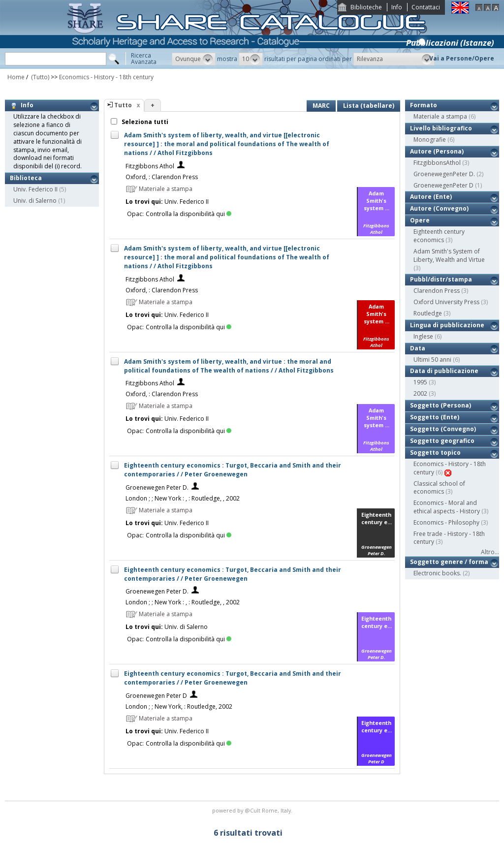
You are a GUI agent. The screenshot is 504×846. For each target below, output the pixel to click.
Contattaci (426, 7)
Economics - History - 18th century (106, 77)
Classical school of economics (439, 488)
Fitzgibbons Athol (150, 166)
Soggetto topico (435, 453)
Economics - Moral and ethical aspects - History (447, 507)
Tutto (123, 105)
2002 (420, 393)
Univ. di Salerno (35, 201)
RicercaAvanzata (144, 59)
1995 (420, 382)
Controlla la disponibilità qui (189, 214)
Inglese (423, 336)
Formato (424, 105)
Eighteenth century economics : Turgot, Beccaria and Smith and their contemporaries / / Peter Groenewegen (233, 470)
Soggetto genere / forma (449, 562)
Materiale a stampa (440, 116)
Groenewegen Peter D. (157, 487)
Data (418, 348)
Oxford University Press (446, 302)
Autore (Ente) (431, 197)
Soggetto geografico (442, 441)
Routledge (428, 313)
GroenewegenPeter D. (444, 174)
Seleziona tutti (144, 122)
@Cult (253, 810)
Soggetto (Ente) (435, 417)
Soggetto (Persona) (441, 405)
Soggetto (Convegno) (443, 429)
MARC (321, 106)
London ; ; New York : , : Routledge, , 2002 (183, 498)
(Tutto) (39, 77)
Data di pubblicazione (444, 371)
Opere (420, 220)
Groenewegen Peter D (156, 696)
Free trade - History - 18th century (449, 538)
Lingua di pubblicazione (447, 325)
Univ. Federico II (35, 189)
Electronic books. (437, 573)
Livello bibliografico (441, 128)
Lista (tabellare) (369, 106)
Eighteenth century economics (439, 236)
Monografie (430, 140)
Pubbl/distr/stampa (441, 279)
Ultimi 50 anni (432, 360)
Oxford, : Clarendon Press (162, 177)
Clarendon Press (437, 291)
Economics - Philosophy (446, 522)
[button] (194, 59)
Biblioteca (26, 178)
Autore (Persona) (437, 151)
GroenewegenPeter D (443, 185)
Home (16, 77)
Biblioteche (366, 7)
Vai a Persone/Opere (462, 58)
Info (397, 7)
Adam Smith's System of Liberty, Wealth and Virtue (449, 255)
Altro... (490, 552)
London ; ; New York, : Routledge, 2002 (179, 706)
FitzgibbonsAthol (437, 163)
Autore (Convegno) (439, 208)
